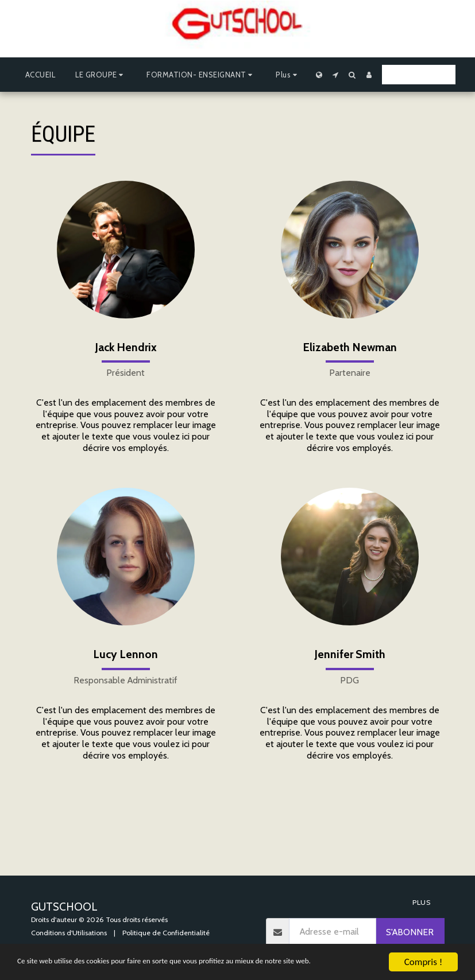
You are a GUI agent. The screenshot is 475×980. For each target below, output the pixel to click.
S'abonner (410, 932)
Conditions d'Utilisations (69, 933)
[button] (101, 75)
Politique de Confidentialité (166, 933)
